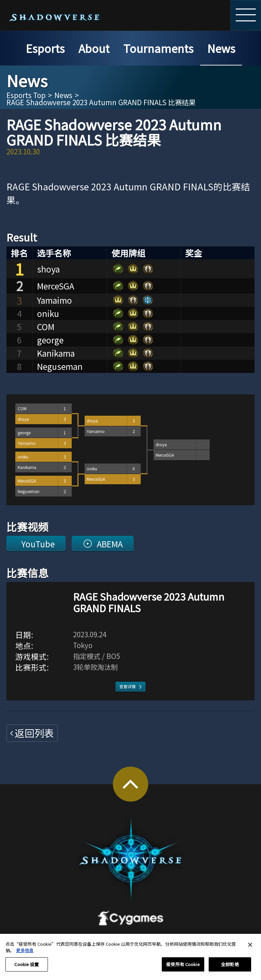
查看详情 (127, 686)
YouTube (38, 544)
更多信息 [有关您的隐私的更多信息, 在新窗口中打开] (25, 954)
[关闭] (250, 948)
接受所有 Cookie (183, 968)
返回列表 (34, 733)
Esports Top (26, 95)
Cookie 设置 (27, 968)
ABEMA (110, 544)
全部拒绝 (230, 968)
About (94, 48)
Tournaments (158, 48)
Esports (45, 48)
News (221, 48)
